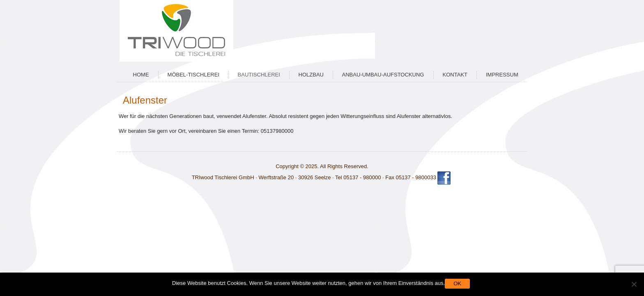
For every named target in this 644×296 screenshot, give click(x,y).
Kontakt (455, 75)
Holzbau (311, 75)
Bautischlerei (259, 75)
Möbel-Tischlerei (193, 75)
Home (141, 75)
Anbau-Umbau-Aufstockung (383, 75)
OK (457, 283)
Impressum (502, 75)
